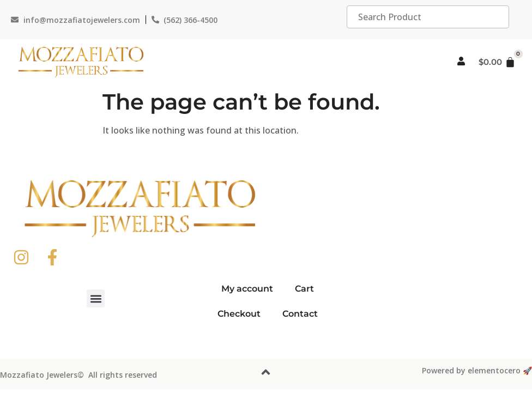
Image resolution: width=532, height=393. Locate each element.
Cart (304, 289)
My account (247, 289)
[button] (96, 298)
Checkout (239, 314)
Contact (300, 314)
